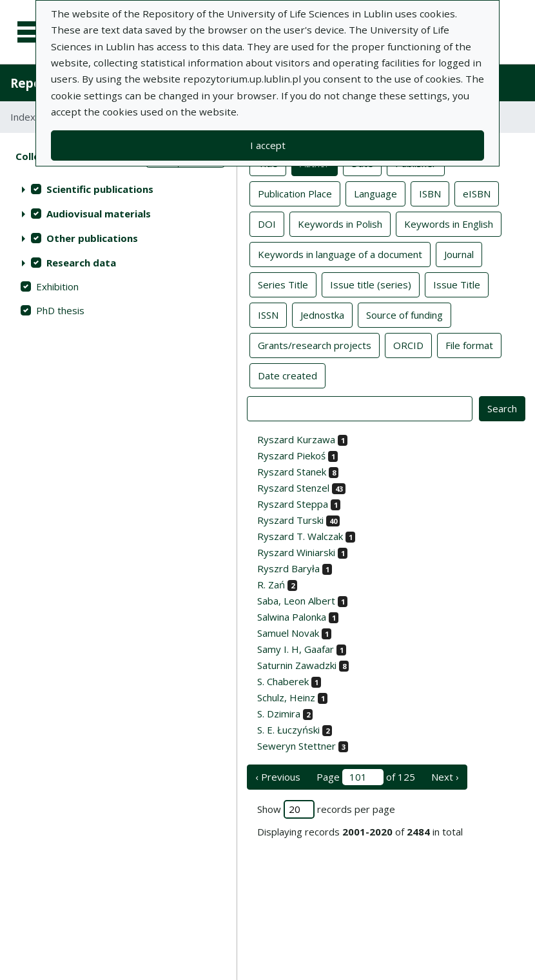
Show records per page (326, 809)
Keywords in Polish (340, 223)
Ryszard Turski (290, 520)
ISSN (268, 314)
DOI (267, 223)
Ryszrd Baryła (288, 568)
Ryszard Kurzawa (296, 439)
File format (469, 345)
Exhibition (57, 286)
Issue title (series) (371, 284)
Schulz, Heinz (286, 697)
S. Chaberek (283, 681)
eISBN (477, 193)
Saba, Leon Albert (296, 601)
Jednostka (322, 314)
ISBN (430, 193)
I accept (268, 145)
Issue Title (457, 284)
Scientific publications (100, 189)
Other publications (92, 238)
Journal (459, 254)
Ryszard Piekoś (291, 455)
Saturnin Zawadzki (297, 665)
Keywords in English (449, 223)
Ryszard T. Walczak (300, 536)
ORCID (408, 345)
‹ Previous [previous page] (278, 777)
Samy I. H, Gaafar (296, 649)
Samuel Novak (288, 633)
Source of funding (404, 314)
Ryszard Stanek (292, 472)
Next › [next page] (445, 777)
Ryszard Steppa (293, 504)
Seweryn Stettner (297, 746)
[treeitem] (118, 189)
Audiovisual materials (99, 214)
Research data (81, 263)
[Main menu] (34, 32)
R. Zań (271, 585)
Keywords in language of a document (340, 254)
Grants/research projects (315, 345)
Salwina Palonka (292, 617)
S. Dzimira (279, 714)
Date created (287, 375)
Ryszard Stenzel (293, 488)
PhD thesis (60, 310)
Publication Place (295, 193)
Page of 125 (366, 777)
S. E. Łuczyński (288, 730)
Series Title (283, 284)
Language (375, 193)
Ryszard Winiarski (296, 552)
